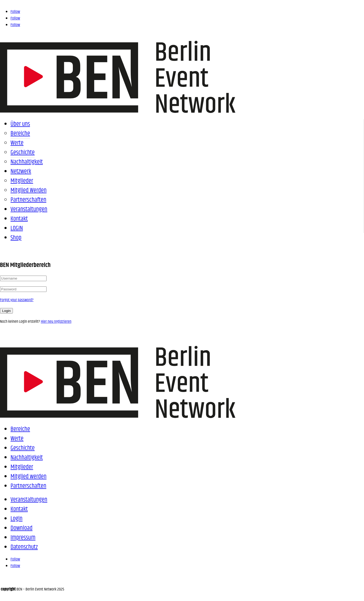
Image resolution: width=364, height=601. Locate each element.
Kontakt (19, 219)
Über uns (20, 124)
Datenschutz (24, 547)
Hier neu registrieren (56, 322)
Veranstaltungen (29, 209)
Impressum (23, 538)
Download (22, 528)
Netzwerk (21, 171)
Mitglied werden (29, 190)
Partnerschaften (28, 200)
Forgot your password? (17, 300)
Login (6, 311)
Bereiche (20, 133)
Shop (16, 238)
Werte (17, 143)
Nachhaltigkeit (27, 162)
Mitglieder (22, 181)
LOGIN (17, 228)
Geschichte (23, 152)
